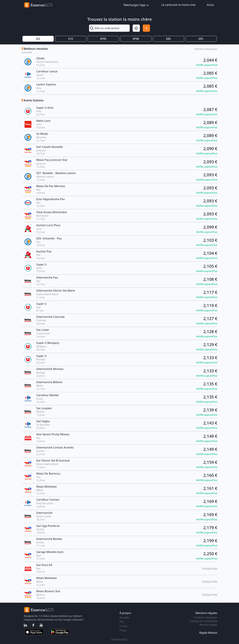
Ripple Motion (208, 633)
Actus (210, 5)
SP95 (103, 39)
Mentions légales (208, 625)
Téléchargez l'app (136, 5)
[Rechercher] (146, 28)
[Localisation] (136, 28)
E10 (71, 39)
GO (38, 39)
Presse (123, 630)
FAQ (122, 622)
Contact (124, 626)
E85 (168, 39)
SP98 (136, 39)
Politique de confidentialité (203, 621)
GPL (201, 39)
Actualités (125, 618)
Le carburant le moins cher (179, 5)
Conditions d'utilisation (206, 618)
